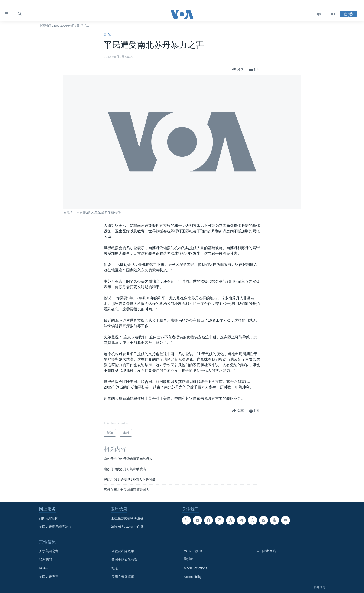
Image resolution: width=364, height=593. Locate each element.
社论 (115, 568)
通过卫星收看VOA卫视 (127, 518)
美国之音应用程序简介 (55, 527)
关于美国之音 (49, 551)
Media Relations (195, 568)
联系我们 (45, 560)
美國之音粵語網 (123, 577)
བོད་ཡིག (188, 560)
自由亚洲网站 (266, 551)
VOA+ (43, 568)
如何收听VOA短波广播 (127, 527)
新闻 (107, 35)
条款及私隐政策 (123, 551)
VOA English (193, 551)
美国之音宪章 (49, 577)
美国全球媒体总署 (124, 560)
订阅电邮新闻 (49, 518)
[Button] (238, 69)
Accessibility (193, 577)
